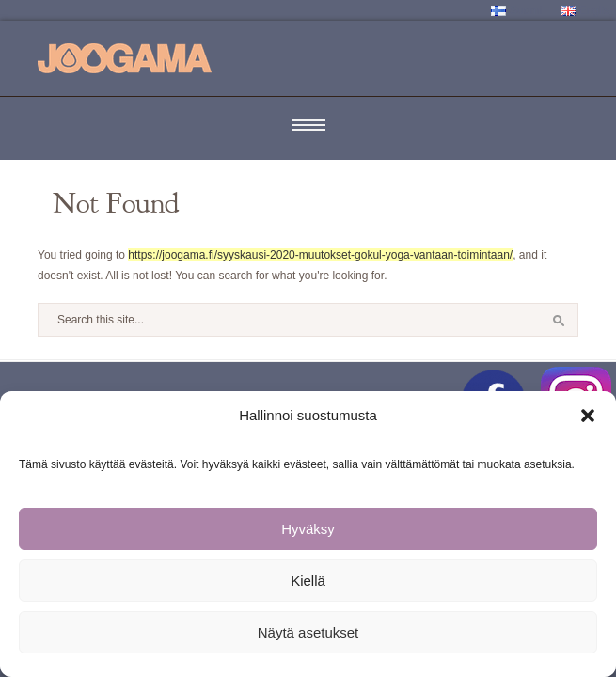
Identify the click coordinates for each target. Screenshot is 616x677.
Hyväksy (308, 529)
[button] (588, 416)
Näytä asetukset (308, 632)
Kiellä (308, 581)
